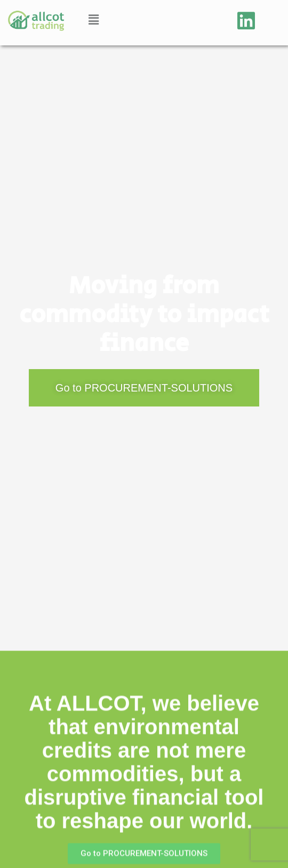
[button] (93, 20)
